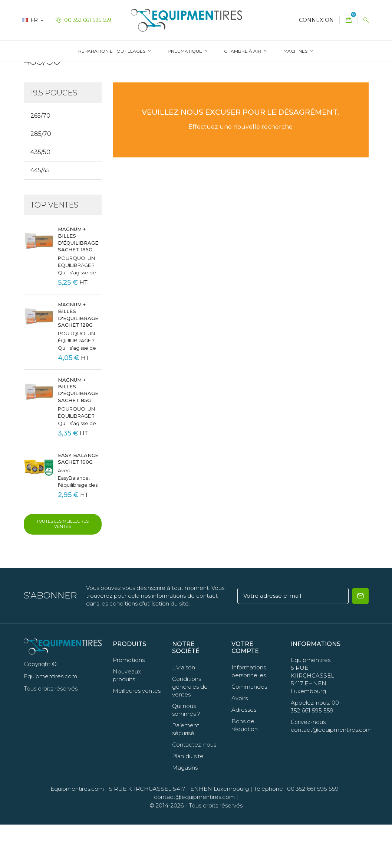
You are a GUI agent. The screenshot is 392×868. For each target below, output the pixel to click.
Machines (296, 51)
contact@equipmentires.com (194, 840)
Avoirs (240, 741)
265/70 (40, 159)
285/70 (41, 177)
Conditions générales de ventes (190, 730)
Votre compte (245, 691)
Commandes (249, 730)
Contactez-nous (194, 788)
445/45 (40, 214)
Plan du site (188, 799)
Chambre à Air (243, 51)
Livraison (184, 710)
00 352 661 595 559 (83, 20)
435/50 (40, 195)
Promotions (129, 703)
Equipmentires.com (77, 832)
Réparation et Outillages (112, 51)
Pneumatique (185, 51)
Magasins (185, 811)
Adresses (244, 753)
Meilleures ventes (137, 734)
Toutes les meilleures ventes (62, 567)
